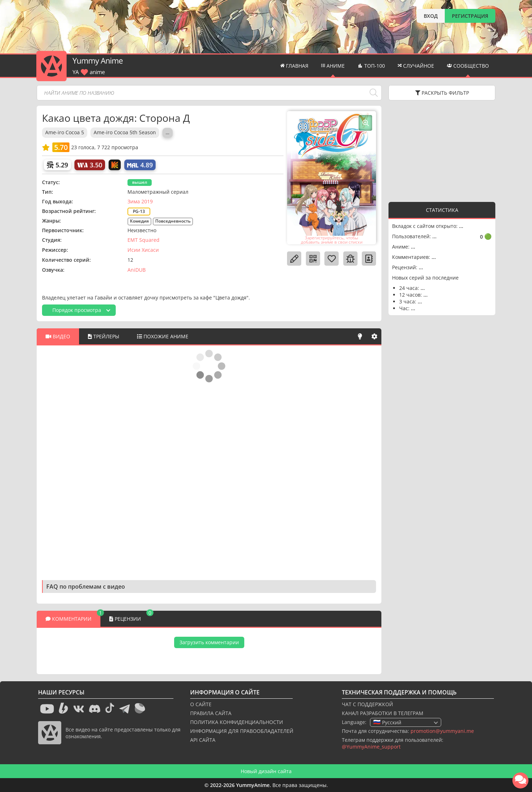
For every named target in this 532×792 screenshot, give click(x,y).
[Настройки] (374, 336)
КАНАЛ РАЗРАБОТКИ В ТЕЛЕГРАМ (383, 713)
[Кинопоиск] (115, 165)
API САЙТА (203, 740)
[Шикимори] (57, 165)
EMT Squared (144, 240)
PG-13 (139, 211)
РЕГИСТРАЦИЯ (470, 16)
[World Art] (90, 165)
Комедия (139, 221)
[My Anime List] (140, 165)
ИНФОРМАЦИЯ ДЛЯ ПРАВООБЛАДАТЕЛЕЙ (242, 731)
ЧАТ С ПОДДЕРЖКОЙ (367, 704)
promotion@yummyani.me (442, 731)
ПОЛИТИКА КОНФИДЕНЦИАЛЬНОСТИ (237, 722)
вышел (140, 182)
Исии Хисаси (143, 250)
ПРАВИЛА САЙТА (211, 713)
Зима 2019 (140, 201)
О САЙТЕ (201, 704)
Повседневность (173, 221)
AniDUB (137, 270)
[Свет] (360, 336)
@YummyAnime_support (371, 747)
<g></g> (442, 150)
